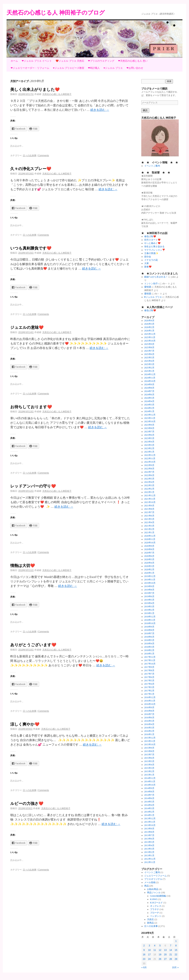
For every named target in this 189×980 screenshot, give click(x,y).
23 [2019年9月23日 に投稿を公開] (144, 959)
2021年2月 (149, 529)
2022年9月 (149, 465)
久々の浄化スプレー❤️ (31, 169)
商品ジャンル (154, 893)
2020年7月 (149, 553)
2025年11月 (150, 337)
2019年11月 (150, 580)
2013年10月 (150, 825)
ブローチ (155, 913)
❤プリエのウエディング (101, 61)
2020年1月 (149, 573)
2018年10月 (150, 623)
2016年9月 (149, 707)
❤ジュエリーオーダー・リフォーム (30, 68)
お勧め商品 (153, 889)
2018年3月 (149, 647)
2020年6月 (149, 556)
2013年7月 (149, 835)
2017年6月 (149, 677)
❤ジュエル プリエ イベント (37, 61)
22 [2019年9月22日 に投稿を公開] (176, 955)
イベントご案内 (152, 166)
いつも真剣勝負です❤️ (31, 248)
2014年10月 (150, 785)
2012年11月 (150, 862)
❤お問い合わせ (135, 68)
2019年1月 (149, 613)
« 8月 (144, 967)
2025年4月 (149, 361)
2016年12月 (150, 697)
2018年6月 (149, 637)
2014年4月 (149, 805)
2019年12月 (150, 576)
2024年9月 (149, 384)
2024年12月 (150, 374)
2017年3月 (149, 687)
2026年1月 (149, 331)
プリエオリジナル (153, 879)
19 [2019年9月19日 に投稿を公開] (160, 955)
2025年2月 (149, 368)
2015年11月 (150, 741)
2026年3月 (149, 324)
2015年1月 (149, 775)
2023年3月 (149, 445)
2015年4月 (149, 765)
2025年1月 (149, 371)
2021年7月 (149, 512)
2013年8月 (149, 832)
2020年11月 (150, 539)
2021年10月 (150, 502)
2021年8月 (149, 509)
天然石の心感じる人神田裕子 (57, 94)
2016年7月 (149, 714)
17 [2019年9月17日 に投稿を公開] (149, 955)
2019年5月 (149, 600)
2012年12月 (150, 859)
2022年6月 (149, 475)
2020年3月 (149, 566)
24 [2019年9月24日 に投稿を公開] (149, 959)
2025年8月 (149, 347)
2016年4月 (149, 724)
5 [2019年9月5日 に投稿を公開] (160, 946)
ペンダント (156, 916)
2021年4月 (149, 522)
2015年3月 (149, 768)
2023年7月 (149, 432)
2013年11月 (150, 822)
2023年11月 (150, 418)
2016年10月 (150, 704)
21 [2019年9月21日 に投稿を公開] (171, 955)
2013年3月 (149, 849)
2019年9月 (149, 586)
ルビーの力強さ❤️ (27, 803)
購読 (145, 110)
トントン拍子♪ (152, 284)
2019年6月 (149, 596)
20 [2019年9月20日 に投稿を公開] (165, 955)
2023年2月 (149, 448)
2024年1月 (149, 411)
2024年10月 (150, 381)
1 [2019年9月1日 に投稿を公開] (176, 941)
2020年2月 (149, 570)
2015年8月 (149, 751)
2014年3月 (149, 808)
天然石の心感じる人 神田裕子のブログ (56, 13)
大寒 (147, 263)
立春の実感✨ (151, 253)
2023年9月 (149, 425)
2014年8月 (149, 792)
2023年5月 (149, 438)
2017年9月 (149, 667)
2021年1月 (149, 533)
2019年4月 (149, 603)
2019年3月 (149, 607)
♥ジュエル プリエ (113, 68)
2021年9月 (149, 506)
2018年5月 (149, 640)
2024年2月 (149, 408)
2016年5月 (149, 721)
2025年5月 (149, 358)
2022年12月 (150, 455)
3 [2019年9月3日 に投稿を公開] (149, 946)
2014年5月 (149, 802)
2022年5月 (149, 479)
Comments (44, 156)
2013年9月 (149, 829)
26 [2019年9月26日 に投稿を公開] (160, 959)
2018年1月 (149, 654)
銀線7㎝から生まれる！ (156, 277)
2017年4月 (149, 684)
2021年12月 (150, 496)
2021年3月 (149, 526)
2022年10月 (150, 462)
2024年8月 (149, 388)
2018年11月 (150, 620)
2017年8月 (149, 670)
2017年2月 (149, 691)
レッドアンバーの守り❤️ (33, 486)
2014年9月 (149, 788)
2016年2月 (149, 731)
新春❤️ (148, 267)
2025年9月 (149, 344)
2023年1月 (149, 452)
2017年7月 (149, 674)
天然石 (150, 919)
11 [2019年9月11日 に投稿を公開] (155, 950)
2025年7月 (149, 351)
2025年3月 (149, 364)
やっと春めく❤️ (152, 243)
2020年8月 (149, 549)
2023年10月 (150, 421)
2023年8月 (149, 428)
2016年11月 (150, 701)
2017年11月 (150, 660)
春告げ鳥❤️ (150, 236)
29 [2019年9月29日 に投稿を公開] (176, 959)
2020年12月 (150, 536)
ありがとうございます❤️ (33, 645)
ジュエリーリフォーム (156, 876)
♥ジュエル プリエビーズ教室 (69, 68)
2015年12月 (150, 738)
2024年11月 (150, 378)
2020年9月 (149, 546)
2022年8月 (149, 469)
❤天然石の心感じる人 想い (133, 61)
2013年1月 (149, 856)
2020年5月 (149, 559)
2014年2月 (149, 812)
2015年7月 (149, 755)
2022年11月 (150, 459)
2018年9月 (149, 627)
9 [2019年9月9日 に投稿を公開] (144, 950)
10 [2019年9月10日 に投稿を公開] (149, 950)
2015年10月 (150, 744)
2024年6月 (149, 395)
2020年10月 (150, 543)
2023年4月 (149, 442)
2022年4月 (149, 482)
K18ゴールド (157, 903)
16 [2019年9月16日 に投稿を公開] (144, 955)
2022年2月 (149, 489)
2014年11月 (150, 781)
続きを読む (100, 110)
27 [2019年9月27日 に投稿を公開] (165, 959)
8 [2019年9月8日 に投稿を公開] (176, 946)
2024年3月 (149, 405)
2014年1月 (149, 815)
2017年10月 (150, 664)
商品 (147, 886)
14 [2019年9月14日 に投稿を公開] (171, 950)
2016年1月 (149, 734)
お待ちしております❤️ (31, 407)
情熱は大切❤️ (23, 566)
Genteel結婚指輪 (158, 896)
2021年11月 (150, 499)
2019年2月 (149, 610)
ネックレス (156, 906)
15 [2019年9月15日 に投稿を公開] (176, 950)
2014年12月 (150, 778)
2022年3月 (149, 485)
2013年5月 (149, 842)
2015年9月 (149, 748)
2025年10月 (150, 341)
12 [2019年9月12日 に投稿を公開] (160, 950)
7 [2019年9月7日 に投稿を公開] (171, 946)
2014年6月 (149, 798)
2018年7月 (149, 633)
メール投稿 (150, 882)
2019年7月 (149, 593)
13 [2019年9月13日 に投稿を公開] (165, 950)
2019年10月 (150, 583)
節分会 (148, 257)
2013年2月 (149, 852)
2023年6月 (149, 435)
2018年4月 (149, 644)
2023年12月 (150, 415)
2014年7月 (149, 795)
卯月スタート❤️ (152, 240)
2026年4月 (149, 321)
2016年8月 (149, 711)
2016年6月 (149, 718)
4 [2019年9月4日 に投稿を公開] (155, 946)
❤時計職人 (94, 68)
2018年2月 (149, 650)
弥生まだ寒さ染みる (154, 247)
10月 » (175, 967)
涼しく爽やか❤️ (25, 724)
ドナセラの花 (151, 260)
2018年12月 (150, 617)
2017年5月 (149, 681)
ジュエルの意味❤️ (27, 327)
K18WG (154, 899)
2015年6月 (149, 758)
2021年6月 (149, 516)
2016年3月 (149, 728)
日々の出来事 (30, 156)
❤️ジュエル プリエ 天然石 (70, 61)
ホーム (14, 61)
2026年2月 (149, 327)
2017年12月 (150, 657)
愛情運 (148, 287)
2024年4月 (149, 401)
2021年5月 (149, 519)
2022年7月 (149, 472)
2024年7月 (149, 391)
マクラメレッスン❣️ (155, 250)
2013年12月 (150, 819)
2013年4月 (149, 845)
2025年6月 (149, 354)
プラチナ (155, 909)
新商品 (150, 923)
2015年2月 (149, 771)
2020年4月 (149, 563)
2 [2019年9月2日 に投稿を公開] (144, 946)
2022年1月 (149, 492)
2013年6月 (149, 839)
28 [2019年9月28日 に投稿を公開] (171, 959)
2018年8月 (149, 630)
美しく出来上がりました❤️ (35, 89)
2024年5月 (149, 398)
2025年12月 (150, 334)
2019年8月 (149, 590)
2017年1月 (149, 694)
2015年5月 (149, 761)
